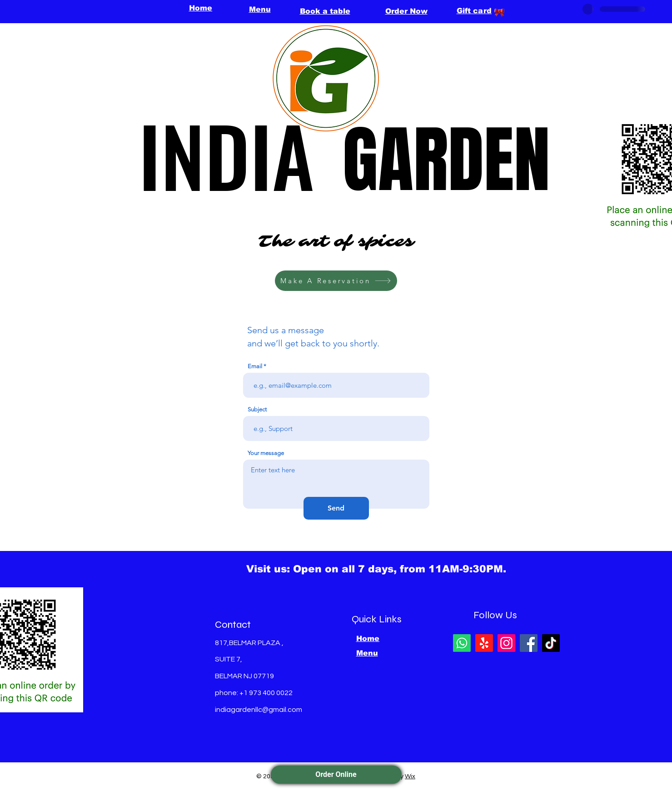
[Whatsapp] (462, 643)
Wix (410, 776)
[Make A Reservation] (336, 281)
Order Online (336, 774)
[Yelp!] (484, 643)
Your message (266, 453)
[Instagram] (506, 643)
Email (255, 366)
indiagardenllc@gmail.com (259, 710)
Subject (257, 409)
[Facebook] (529, 643)
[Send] (336, 508)
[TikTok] (551, 643)
